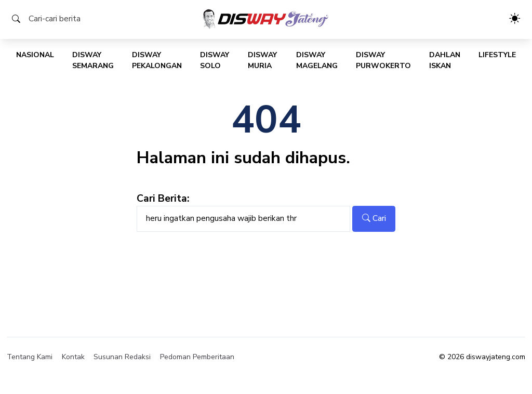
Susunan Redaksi (122, 357)
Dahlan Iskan (445, 60)
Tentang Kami (30, 357)
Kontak (73, 357)
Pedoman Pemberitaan (197, 357)
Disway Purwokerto (383, 60)
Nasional (35, 55)
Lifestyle (497, 55)
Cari (374, 218)
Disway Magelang (317, 60)
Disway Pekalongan (157, 60)
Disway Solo (215, 60)
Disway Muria (262, 60)
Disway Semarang (93, 60)
